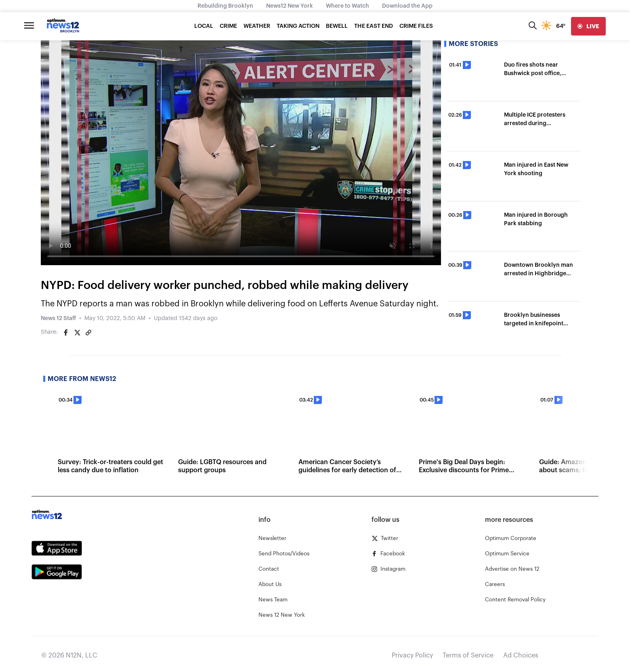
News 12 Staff (58, 318)
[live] (588, 26)
